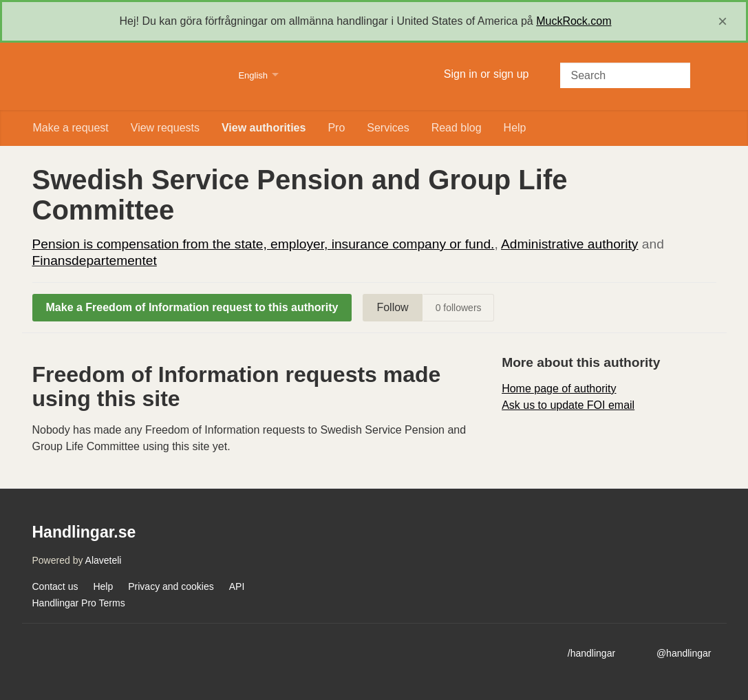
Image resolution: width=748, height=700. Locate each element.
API (237, 586)
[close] (723, 21)
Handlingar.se (127, 76)
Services (388, 128)
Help (515, 128)
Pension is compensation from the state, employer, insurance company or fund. (264, 244)
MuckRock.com (574, 21)
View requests (165, 128)
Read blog (457, 128)
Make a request (71, 128)
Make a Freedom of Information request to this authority (192, 307)
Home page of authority (559, 389)
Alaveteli (104, 560)
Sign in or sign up (487, 74)
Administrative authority (569, 244)
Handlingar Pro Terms (79, 603)
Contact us (55, 586)
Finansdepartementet (95, 261)
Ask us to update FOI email (568, 405)
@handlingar (684, 653)
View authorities (264, 128)
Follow (392, 307)
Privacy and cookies (171, 586)
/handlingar (591, 653)
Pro (336, 128)
